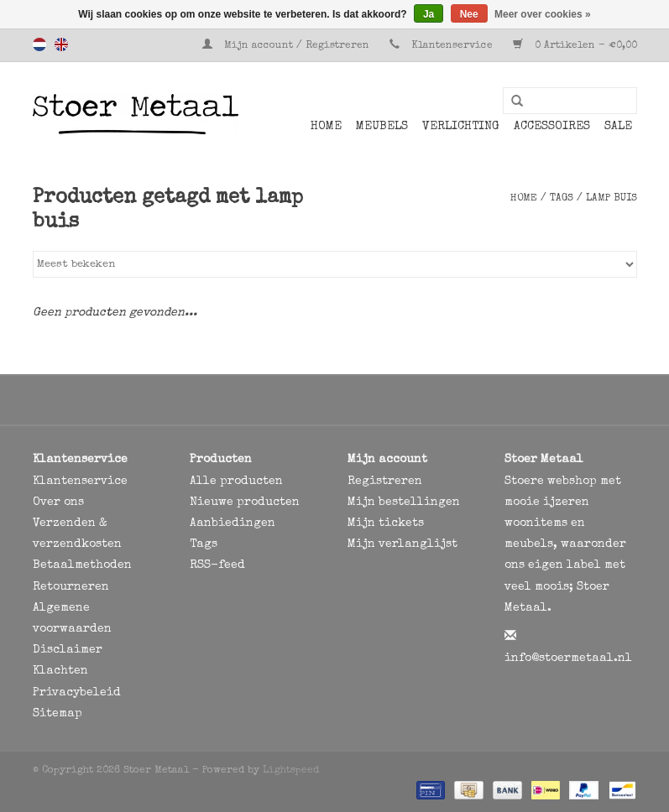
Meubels (382, 127)
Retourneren (71, 587)
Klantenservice (452, 46)
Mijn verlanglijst (402, 544)
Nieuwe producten (245, 502)
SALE (618, 127)
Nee (469, 14)
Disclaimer (68, 650)
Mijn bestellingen (404, 502)
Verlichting (461, 127)
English (61, 44)
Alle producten (236, 481)
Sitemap (57, 714)
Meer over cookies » (543, 14)
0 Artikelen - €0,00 (575, 46)
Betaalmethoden (82, 565)
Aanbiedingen (233, 523)
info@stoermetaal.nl (568, 658)
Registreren (385, 481)
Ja (429, 14)
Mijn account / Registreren (287, 46)
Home (326, 127)
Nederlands (39, 44)
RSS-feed (217, 565)
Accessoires (552, 127)
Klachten (60, 671)
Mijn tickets (386, 523)
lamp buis (612, 199)
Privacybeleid (77, 693)
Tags (562, 199)
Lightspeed (291, 771)
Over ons (58, 502)
